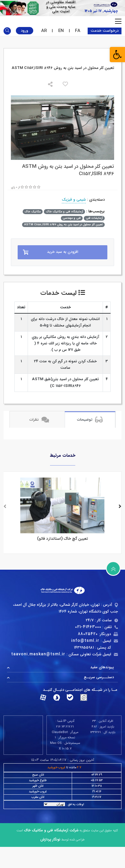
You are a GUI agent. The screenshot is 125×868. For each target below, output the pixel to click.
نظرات (39, 420)
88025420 (88, 634)
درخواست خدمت (105, 31)
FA (78, 31)
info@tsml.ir (85, 641)
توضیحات (90, 420)
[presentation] (5, 507)
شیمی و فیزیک (74, 200)
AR (44, 31)
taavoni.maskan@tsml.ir (38, 654)
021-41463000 (88, 627)
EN (61, 31)
